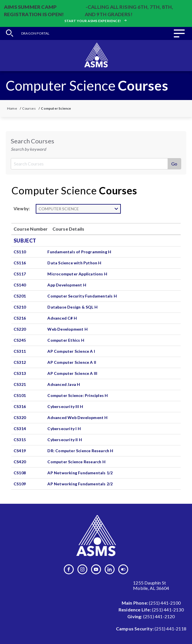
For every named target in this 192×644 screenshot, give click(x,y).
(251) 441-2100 (165, 603)
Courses (29, 108)
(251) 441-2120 (159, 616)
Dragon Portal (35, 33)
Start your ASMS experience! (96, 21)
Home (12, 108)
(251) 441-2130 (168, 610)
